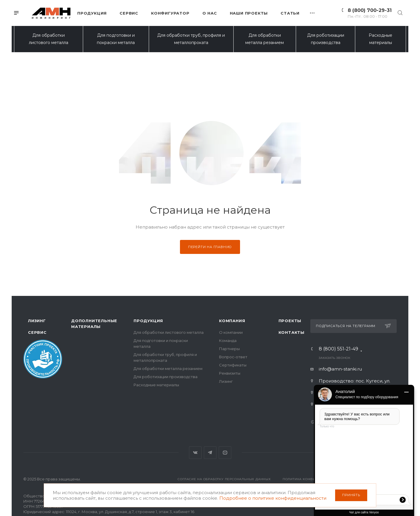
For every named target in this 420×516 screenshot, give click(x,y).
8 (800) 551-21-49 (338, 350)
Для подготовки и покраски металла (116, 39)
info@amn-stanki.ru (340, 369)
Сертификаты (233, 365)
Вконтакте (195, 453)
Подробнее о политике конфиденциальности (273, 498)
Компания (232, 321)
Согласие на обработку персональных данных (224, 479)
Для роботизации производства (326, 39)
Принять (351, 495)
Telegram (210, 453)
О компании (231, 332)
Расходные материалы (380, 39)
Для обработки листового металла (49, 39)
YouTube (225, 453)
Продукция (148, 321)
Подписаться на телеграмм (353, 326)
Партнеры (229, 349)
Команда (228, 341)
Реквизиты (230, 373)
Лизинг (37, 321)
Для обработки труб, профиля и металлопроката (191, 39)
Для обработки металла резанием (265, 39)
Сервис (37, 332)
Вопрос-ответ (233, 357)
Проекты (290, 321)
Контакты (292, 332)
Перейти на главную (210, 247)
